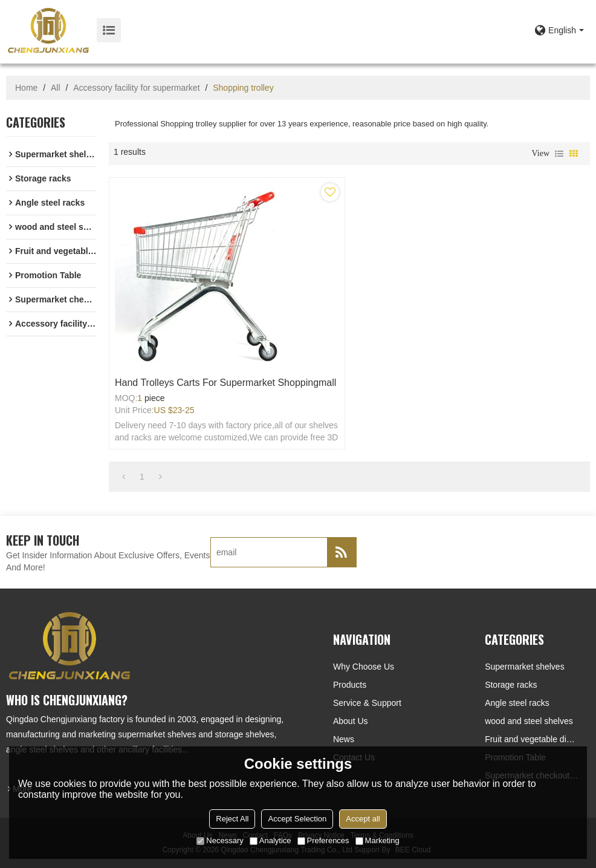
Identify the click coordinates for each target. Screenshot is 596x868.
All (56, 88)
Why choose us (364, 667)
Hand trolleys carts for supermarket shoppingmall (225, 383)
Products (350, 685)
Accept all (363, 819)
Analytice (270, 840)
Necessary (220, 840)
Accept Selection (297, 819)
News (344, 739)
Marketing (377, 840)
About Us (351, 721)
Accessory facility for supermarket (136, 88)
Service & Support (367, 703)
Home (26, 88)
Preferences (323, 840)
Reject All (232, 819)
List (559, 154)
